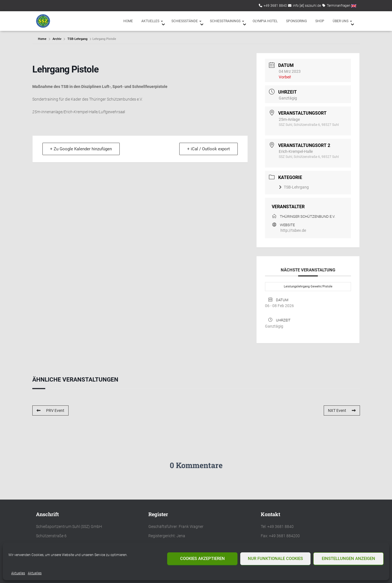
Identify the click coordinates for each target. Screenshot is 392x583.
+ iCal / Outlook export (208, 149)
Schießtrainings (227, 21)
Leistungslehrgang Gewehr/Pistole (308, 286)
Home (128, 21)
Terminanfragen (339, 6)
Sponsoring (296, 21)
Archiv (57, 39)
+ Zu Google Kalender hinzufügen (81, 149)
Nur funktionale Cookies (275, 559)
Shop (320, 21)
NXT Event (342, 410)
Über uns (342, 21)
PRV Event (50, 410)
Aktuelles (18, 573)
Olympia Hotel (265, 21)
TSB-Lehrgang (77, 39)
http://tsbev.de (293, 230)
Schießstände (186, 21)
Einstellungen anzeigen (348, 559)
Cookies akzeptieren (202, 559)
